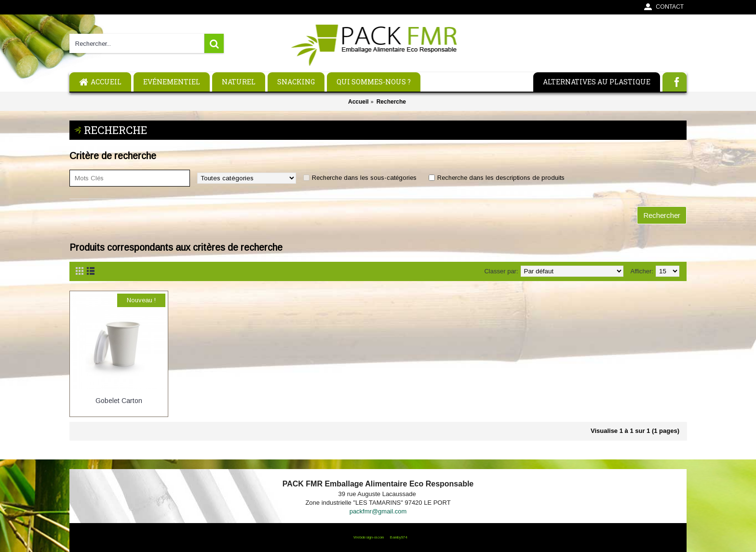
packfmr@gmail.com (378, 511)
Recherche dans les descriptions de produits (501, 178)
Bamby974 (398, 537)
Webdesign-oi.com (369, 537)
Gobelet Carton (119, 401)
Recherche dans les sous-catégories (364, 178)
